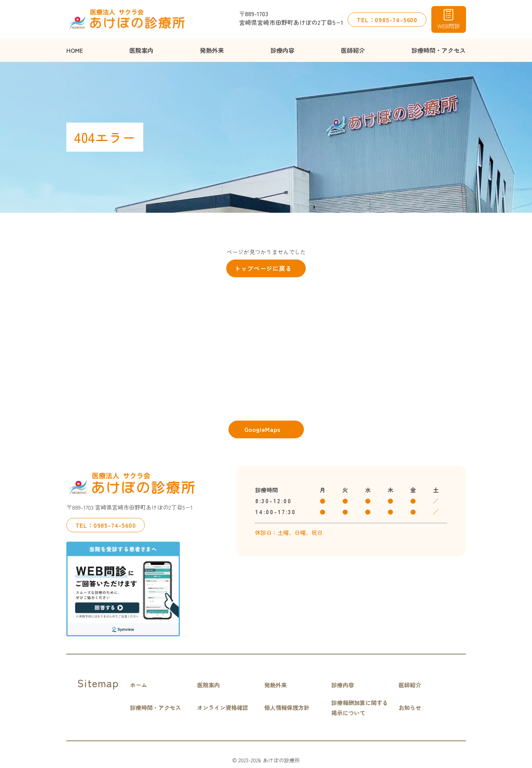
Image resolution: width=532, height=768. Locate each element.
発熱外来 (212, 50)
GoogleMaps (262, 429)
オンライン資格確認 (223, 707)
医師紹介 (353, 50)
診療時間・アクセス (438, 50)
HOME (75, 50)
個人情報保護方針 (287, 707)
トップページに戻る (263, 268)
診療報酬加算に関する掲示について (360, 708)
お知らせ (410, 707)
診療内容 (282, 50)
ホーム (139, 685)
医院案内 (141, 50)
